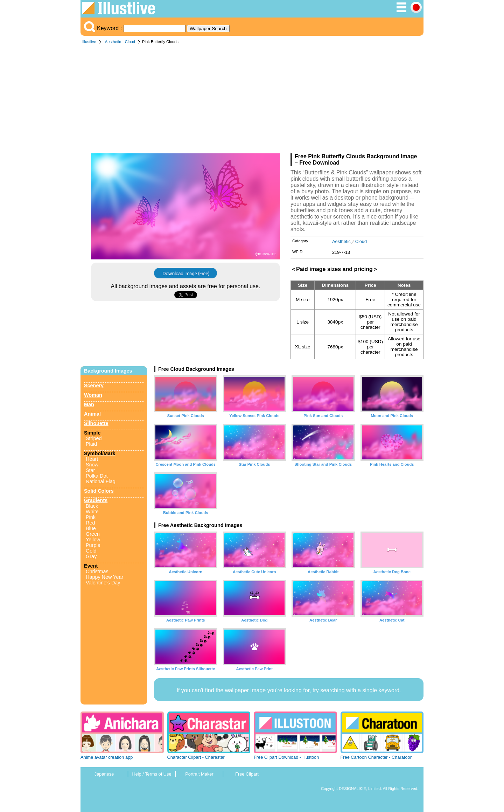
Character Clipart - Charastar (196, 757)
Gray (91, 556)
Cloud (130, 42)
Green (93, 534)
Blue (91, 528)
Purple (93, 545)
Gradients (96, 500)
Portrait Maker (199, 774)
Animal (92, 414)
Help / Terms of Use (152, 774)
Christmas (97, 571)
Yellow (93, 540)
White (92, 512)
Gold (91, 551)
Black (92, 506)
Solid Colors (99, 491)
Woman (93, 395)
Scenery (94, 386)
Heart (92, 459)
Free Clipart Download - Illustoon (286, 757)
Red (90, 523)
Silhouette (96, 423)
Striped (94, 438)
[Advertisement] (252, 101)
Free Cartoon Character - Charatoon (377, 757)
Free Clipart (247, 774)
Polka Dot (97, 476)
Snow (92, 465)
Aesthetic (113, 42)
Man (89, 404)
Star (90, 470)
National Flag (101, 481)
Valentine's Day (103, 583)
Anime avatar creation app (107, 757)
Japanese (104, 774)
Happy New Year (104, 577)
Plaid (91, 444)
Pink (91, 517)
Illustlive (89, 42)
